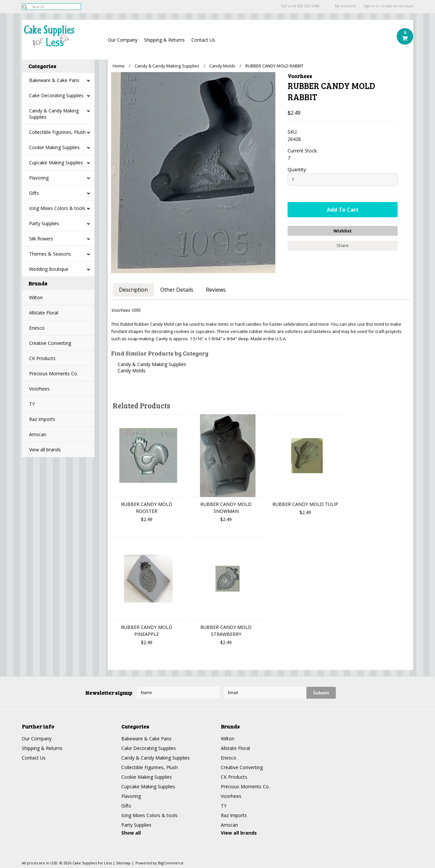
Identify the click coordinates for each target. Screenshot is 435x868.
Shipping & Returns (164, 40)
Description (133, 290)
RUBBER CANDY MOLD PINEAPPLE (147, 631)
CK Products (42, 358)
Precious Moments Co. (54, 373)
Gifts (34, 193)
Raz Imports (42, 419)
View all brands (45, 450)
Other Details (177, 290)
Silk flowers (41, 239)
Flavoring (39, 178)
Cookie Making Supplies (54, 147)
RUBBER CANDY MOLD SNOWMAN (226, 508)
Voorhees (39, 389)
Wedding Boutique (49, 269)
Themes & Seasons (50, 254)
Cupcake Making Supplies (56, 163)
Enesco (37, 328)
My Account (345, 6)
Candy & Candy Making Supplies (54, 114)
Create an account (397, 6)
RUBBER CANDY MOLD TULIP (305, 504)
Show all (131, 833)
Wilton (36, 297)
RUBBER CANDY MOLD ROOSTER (147, 508)
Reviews (216, 290)
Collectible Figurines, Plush (57, 132)
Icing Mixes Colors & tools (57, 208)
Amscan (38, 434)
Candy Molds (222, 66)
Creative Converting (50, 343)
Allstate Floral (44, 313)
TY (32, 404)
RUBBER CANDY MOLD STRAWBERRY (226, 631)
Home (119, 66)
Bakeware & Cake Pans (54, 80)
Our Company (123, 40)
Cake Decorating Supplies (56, 95)
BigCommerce (171, 863)
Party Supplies (44, 223)
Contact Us (203, 40)
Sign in (369, 6)
